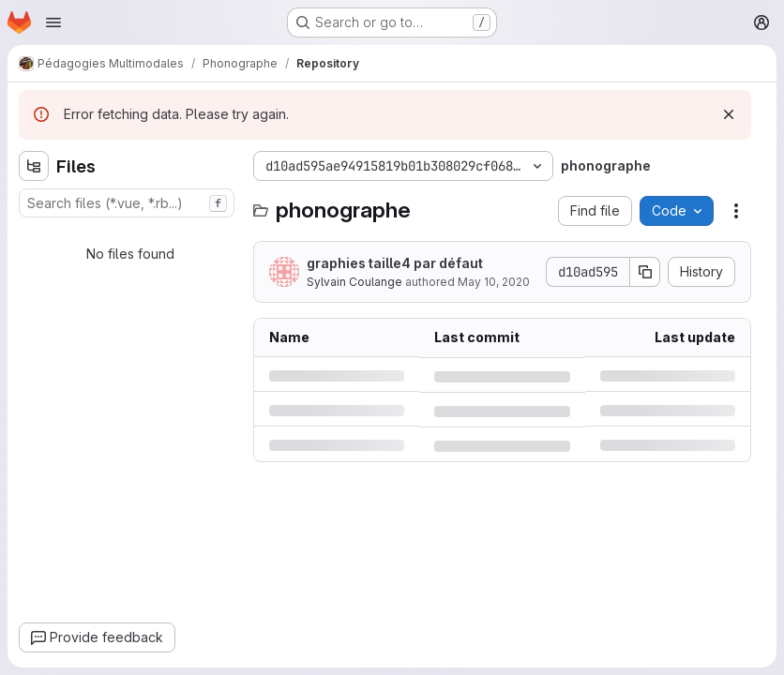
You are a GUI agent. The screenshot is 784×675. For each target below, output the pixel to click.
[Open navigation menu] (53, 22)
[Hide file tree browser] (34, 166)
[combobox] (127, 203)
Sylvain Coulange (354, 282)
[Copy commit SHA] (645, 272)
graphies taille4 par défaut (395, 263)
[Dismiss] (729, 114)
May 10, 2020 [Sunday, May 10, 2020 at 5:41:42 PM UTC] (494, 282)
